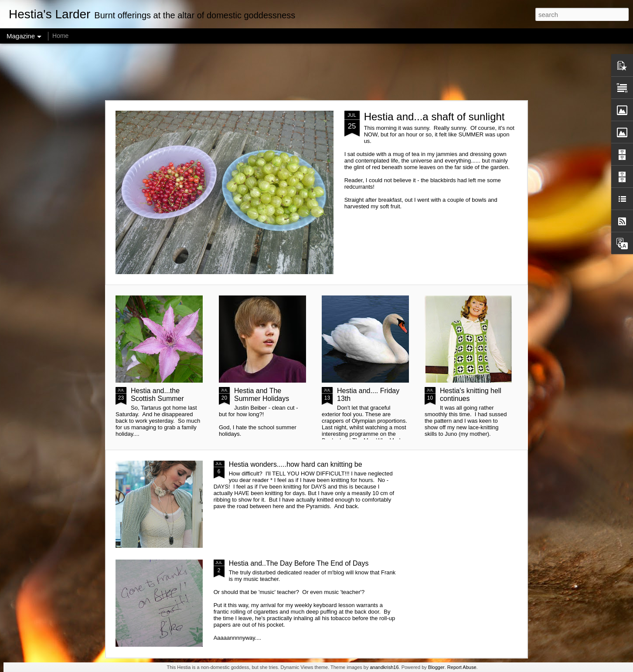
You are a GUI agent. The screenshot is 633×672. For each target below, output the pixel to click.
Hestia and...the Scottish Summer (157, 395)
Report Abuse (462, 667)
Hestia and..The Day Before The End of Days (299, 563)
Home (60, 36)
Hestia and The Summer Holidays (262, 395)
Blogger (436, 667)
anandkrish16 (384, 667)
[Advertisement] (316, 72)
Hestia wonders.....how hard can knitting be (296, 464)
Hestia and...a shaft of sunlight (434, 117)
